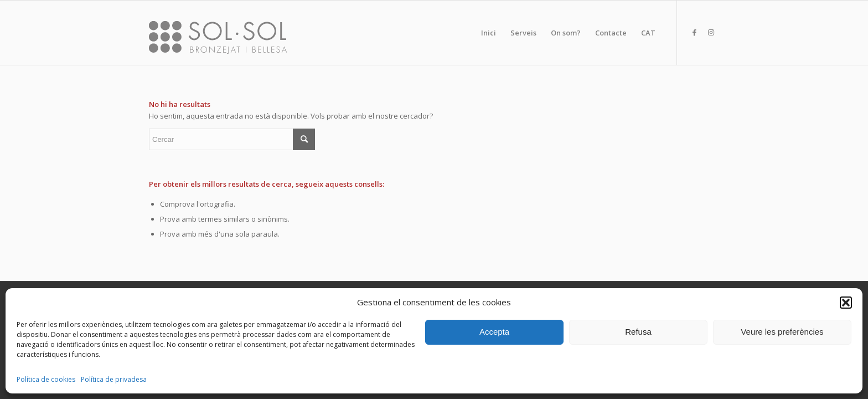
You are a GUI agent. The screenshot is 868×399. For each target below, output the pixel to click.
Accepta (494, 332)
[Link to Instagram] (711, 32)
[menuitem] (489, 33)
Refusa (638, 332)
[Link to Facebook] (694, 32)
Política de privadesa (114, 379)
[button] (846, 303)
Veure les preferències (782, 332)
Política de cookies (46, 379)
